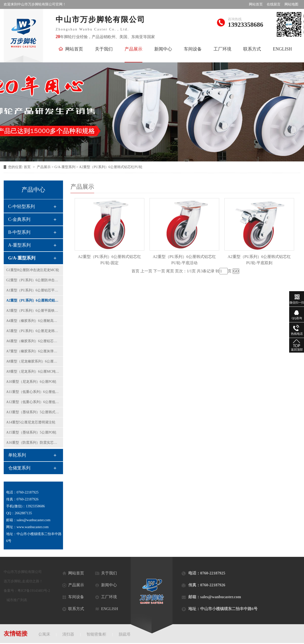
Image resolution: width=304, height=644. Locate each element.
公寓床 (44, 634)
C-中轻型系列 (22, 206)
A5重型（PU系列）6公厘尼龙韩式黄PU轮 (33, 331)
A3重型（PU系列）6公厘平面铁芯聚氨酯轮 (33, 311)
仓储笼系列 (19, 468)
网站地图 (291, 4)
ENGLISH (282, 49)
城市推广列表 (17, 600)
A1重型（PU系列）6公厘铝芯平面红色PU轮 (33, 290)
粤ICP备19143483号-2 (34, 591)
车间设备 (193, 49)
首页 (28, 167)
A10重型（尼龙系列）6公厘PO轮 (31, 382)
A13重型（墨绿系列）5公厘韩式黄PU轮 (33, 412)
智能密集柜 (96, 634)
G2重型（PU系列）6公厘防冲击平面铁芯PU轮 (33, 280)
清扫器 (68, 634)
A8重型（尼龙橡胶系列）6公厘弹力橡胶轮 (33, 361)
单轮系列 (17, 455)
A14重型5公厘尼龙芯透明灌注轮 (31, 422)
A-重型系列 (19, 245)
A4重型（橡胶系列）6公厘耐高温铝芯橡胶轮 (33, 321)
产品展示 (133, 49)
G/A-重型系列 (22, 258)
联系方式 (252, 49)
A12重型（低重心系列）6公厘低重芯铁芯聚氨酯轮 (33, 402)
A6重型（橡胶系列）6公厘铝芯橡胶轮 (33, 341)
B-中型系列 (19, 232)
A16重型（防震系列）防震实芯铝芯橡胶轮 (33, 443)
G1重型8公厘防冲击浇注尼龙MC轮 (33, 270)
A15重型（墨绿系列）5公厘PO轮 (31, 432)
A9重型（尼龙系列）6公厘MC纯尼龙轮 (33, 372)
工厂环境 (222, 49)
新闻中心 (163, 49)
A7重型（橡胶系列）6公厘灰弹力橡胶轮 (33, 351)
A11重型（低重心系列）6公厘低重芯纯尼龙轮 (33, 392)
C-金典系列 (19, 219)
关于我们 (104, 49)
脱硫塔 (125, 634)
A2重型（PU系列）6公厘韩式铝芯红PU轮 (33, 300)
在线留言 (274, 4)
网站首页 (256, 4)
